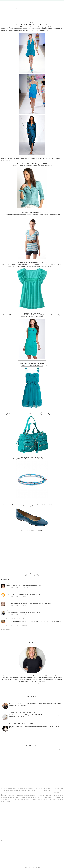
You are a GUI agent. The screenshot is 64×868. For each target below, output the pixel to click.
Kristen (8, 592)
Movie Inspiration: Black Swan (21, 723)
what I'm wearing (6, 801)
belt (45, 788)
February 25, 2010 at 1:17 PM (16, 597)
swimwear (35, 799)
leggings (30, 795)
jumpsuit (26, 795)
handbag (43, 793)
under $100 (48, 799)
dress (60, 790)
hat (48, 793)
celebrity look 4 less (28, 791)
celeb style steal (15, 791)
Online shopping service (30, 788)
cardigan (7, 791)
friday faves (12, 793)
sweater (23, 799)
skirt (46, 797)
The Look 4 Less (32, 7)
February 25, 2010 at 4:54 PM (16, 615)
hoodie (61, 793)
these (10, 266)
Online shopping (20, 788)
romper (20, 798)
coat (49, 791)
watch (56, 799)
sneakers (54, 798)
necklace (45, 795)
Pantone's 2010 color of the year (31, 29)
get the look (35, 576)
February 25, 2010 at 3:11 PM (16, 606)
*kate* (7, 601)
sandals (25, 797)
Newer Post (58, 632)
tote (42, 799)
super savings (17, 799)
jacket (13, 795)
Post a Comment (6, 630)
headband (51, 793)
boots (56, 788)
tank (39, 799)
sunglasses (10, 799)
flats (7, 793)
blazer (47, 788)
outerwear (52, 795)
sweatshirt (29, 799)
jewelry (21, 795)
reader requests (10, 797)
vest (53, 799)
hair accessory (37, 793)
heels (56, 793)
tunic (44, 799)
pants (61, 795)
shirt (33, 797)
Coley (7, 583)
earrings (3, 793)
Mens (14, 788)
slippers (50, 798)
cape (2, 791)
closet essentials (39, 791)
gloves (31, 793)
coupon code (54, 791)
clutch (46, 791)
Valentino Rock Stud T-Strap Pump (23, 712)
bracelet (61, 788)
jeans (17, 795)
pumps (3, 798)
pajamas (57, 795)
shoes (38, 797)
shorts (43, 798)
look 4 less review (38, 795)
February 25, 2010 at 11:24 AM (17, 588)
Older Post (6, 632)
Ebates (11, 788)
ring (17, 798)
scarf (29, 798)
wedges (60, 799)
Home (32, 18)
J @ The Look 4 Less (11, 610)
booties (52, 788)
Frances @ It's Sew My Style (13, 619)
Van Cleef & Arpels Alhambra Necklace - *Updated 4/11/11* (32, 701)
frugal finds (19, 793)
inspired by (6, 795)
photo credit (49, 30)
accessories (39, 788)
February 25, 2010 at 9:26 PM (16, 626)
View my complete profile (32, 684)
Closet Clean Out (5, 788)
